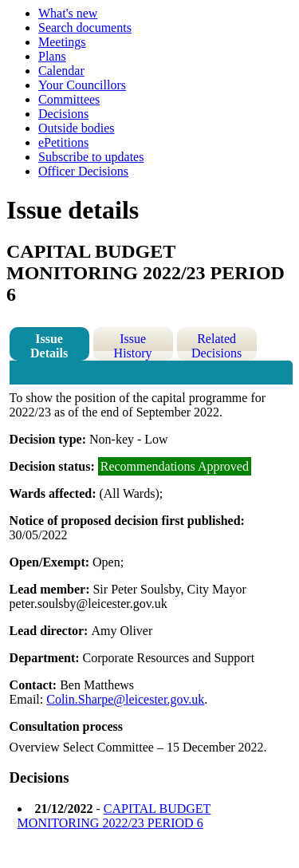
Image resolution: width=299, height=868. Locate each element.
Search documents (85, 28)
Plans (52, 56)
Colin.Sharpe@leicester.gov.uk (125, 699)
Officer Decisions (83, 171)
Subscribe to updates (91, 157)
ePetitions (63, 142)
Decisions (63, 114)
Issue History (133, 346)
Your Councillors (82, 85)
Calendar (61, 71)
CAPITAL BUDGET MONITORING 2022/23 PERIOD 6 (114, 816)
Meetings (62, 42)
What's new (68, 13)
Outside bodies (77, 128)
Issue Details (49, 346)
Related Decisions (216, 346)
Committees (69, 99)
